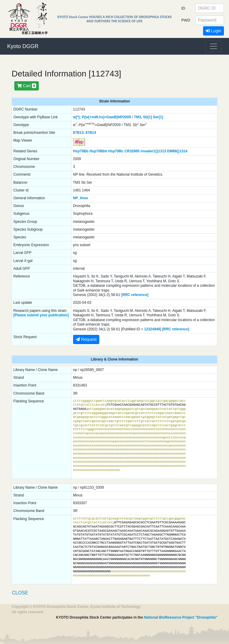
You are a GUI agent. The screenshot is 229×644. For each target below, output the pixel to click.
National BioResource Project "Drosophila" (181, 617)
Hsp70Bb (81, 151)
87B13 (78, 133)
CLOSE (20, 593)
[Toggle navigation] (213, 46)
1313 (162, 151)
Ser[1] (158, 117)
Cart (27, 86)
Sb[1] (148, 117)
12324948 (152, 329)
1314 (184, 151)
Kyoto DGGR (23, 46)
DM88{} (173, 151)
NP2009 (124, 117)
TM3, (138, 117)
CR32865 (132, 151)
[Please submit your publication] (41, 315)
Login (213, 31)
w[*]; (77, 117)
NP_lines (81, 198)
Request (86, 339)
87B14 (91, 133)
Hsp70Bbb (98, 151)
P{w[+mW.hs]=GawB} (100, 117)
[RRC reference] (135, 295)
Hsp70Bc (116, 151)
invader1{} (150, 151)
